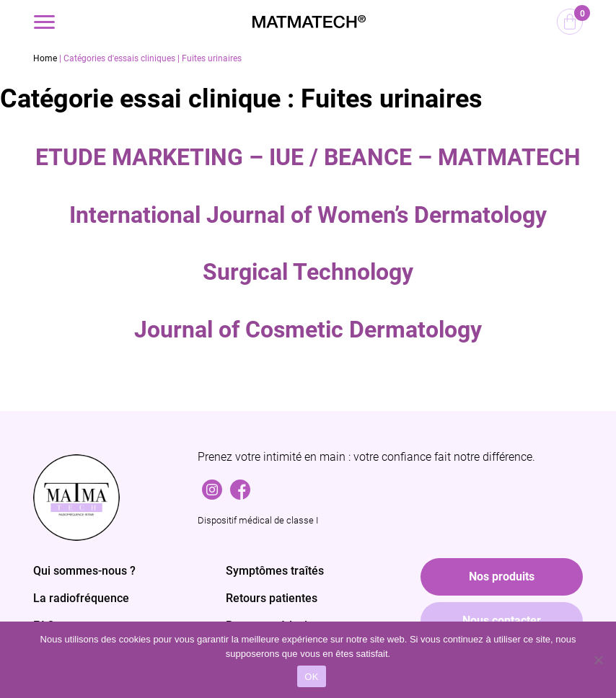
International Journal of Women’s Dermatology (308, 215)
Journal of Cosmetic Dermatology (308, 330)
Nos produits (502, 576)
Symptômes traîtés (275, 571)
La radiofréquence (81, 598)
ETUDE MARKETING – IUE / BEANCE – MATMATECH (308, 157)
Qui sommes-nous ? (84, 571)
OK (311, 677)
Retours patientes (272, 598)
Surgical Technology (308, 272)
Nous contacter (502, 620)
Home (45, 58)
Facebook (240, 486)
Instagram (212, 486)
